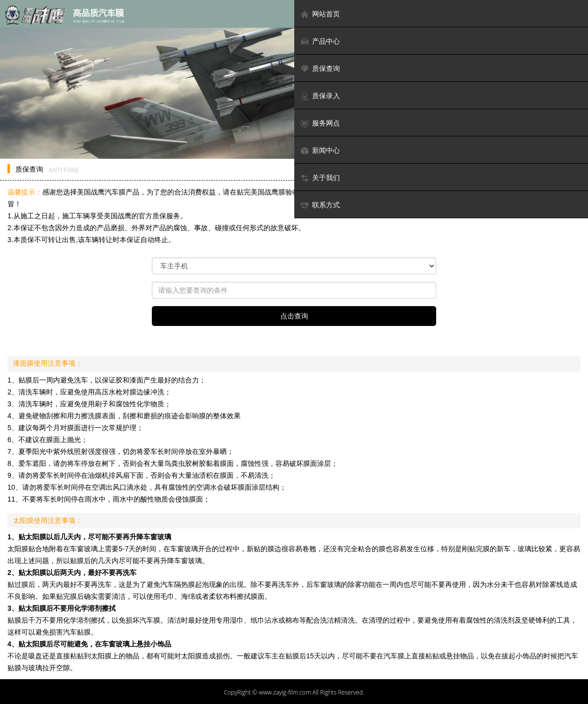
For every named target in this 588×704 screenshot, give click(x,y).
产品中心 (320, 41)
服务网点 (320, 123)
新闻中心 (320, 151)
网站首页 (320, 14)
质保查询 (320, 69)
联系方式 (320, 205)
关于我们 (320, 178)
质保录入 (320, 96)
